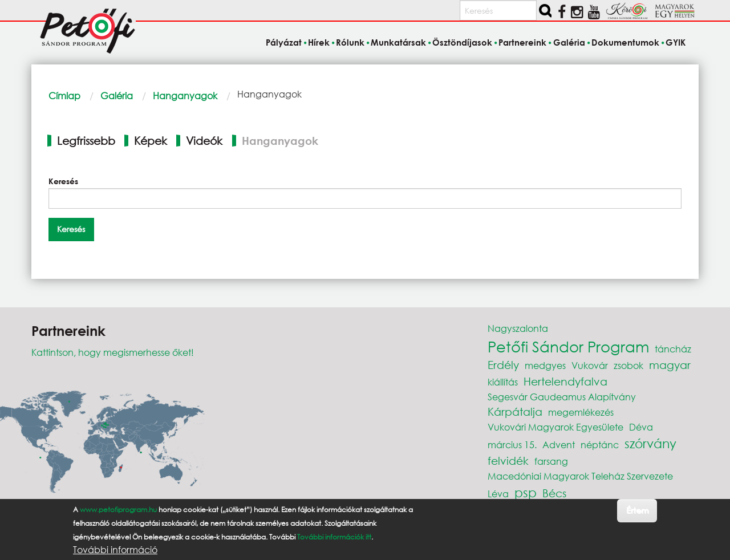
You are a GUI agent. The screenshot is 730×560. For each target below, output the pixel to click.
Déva (641, 427)
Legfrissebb (86, 141)
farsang (551, 461)
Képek (151, 141)
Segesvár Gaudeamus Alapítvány (562, 397)
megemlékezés (581, 412)
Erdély (503, 365)
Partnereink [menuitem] (522, 42)
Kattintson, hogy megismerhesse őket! (113, 352)
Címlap (64, 96)
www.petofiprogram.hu (118, 510)
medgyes (545, 365)
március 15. (512, 445)
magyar (670, 365)
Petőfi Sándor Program (568, 346)
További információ (115, 550)
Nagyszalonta (518, 328)
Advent (559, 445)
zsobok (628, 365)
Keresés (63, 181)
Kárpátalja (515, 411)
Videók (204, 141)
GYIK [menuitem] (676, 42)
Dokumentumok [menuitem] (625, 42)
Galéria (117, 96)
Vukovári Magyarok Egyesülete (555, 427)
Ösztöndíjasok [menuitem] (462, 42)
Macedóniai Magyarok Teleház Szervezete (580, 476)
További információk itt (334, 537)
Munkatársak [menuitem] (398, 42)
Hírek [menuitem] (319, 42)
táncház (673, 349)
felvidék (508, 460)
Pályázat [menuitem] (284, 42)
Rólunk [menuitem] (350, 42)
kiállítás (503, 382)
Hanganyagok (185, 96)
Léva (498, 494)
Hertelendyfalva (565, 381)
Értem (637, 510)
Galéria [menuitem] (569, 42)
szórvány (650, 443)
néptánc (600, 445)
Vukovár (590, 365)
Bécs (554, 493)
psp (526, 492)
